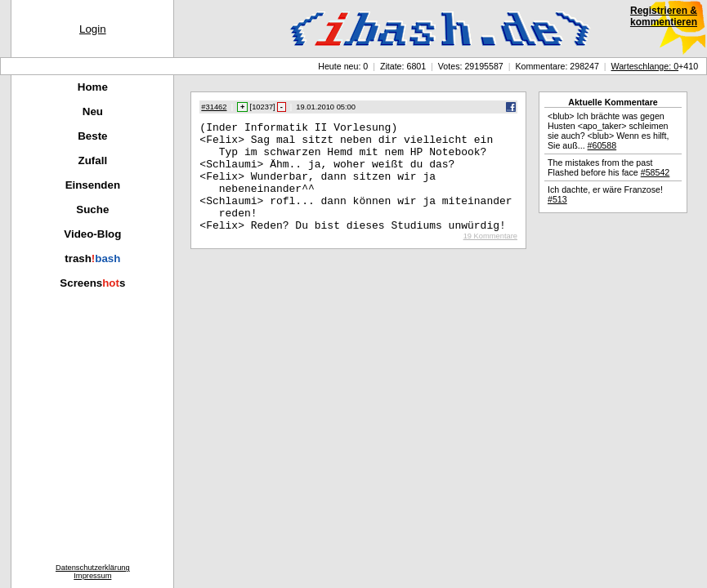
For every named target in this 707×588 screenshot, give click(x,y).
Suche (92, 209)
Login (93, 29)
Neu (93, 111)
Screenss (92, 283)
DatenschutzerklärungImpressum (93, 572)
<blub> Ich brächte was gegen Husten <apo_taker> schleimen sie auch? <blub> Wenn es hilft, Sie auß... (609, 131)
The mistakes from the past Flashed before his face (609, 167)
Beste (92, 136)
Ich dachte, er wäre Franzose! (605, 194)
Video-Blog (92, 234)
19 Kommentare (490, 258)
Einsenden (93, 185)
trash (92, 258)
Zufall (93, 160)
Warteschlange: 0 (645, 66)
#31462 (214, 107)
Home (93, 87)
